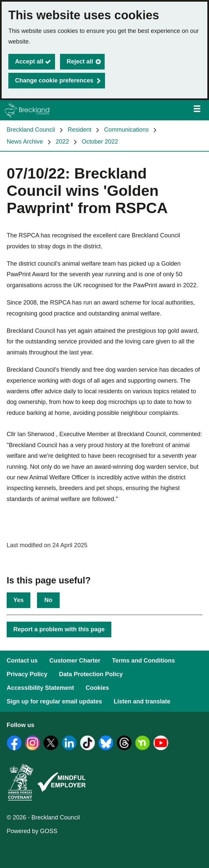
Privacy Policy (27, 674)
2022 (62, 142)
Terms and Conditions (143, 661)
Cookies (97, 688)
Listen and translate (142, 701)
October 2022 (100, 142)
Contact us (22, 661)
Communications (126, 130)
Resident (79, 130)
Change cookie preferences (54, 80)
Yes (18, 600)
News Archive (25, 142)
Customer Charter (75, 661)
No (48, 600)
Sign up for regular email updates (54, 701)
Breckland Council (31, 130)
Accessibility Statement (40, 688)
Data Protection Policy (91, 674)
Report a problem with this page (59, 629)
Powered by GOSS (32, 831)
